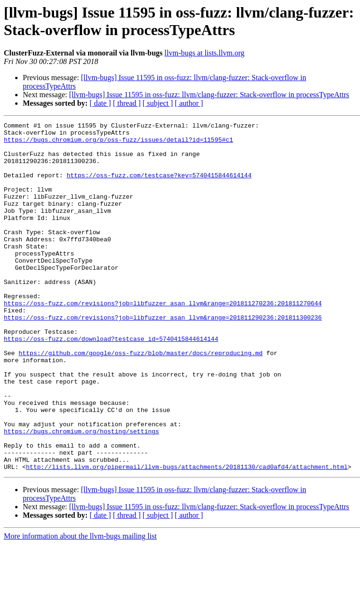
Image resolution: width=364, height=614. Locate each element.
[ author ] (189, 103)
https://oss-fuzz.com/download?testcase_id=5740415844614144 (111, 383)
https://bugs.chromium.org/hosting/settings (82, 494)
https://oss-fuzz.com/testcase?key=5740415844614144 (159, 186)
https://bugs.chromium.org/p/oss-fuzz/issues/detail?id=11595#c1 (118, 144)
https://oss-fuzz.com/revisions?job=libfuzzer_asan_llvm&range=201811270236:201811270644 (163, 340)
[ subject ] (158, 103)
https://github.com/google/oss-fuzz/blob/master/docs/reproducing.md (141, 400)
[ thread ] (127, 103)
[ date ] (100, 103)
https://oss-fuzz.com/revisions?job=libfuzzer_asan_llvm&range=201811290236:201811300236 (163, 357)
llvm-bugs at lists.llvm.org (205, 53)
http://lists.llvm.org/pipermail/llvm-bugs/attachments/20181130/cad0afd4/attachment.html (187, 536)
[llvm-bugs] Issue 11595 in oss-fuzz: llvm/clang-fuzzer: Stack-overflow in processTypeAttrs (209, 95)
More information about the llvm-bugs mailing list (80, 606)
